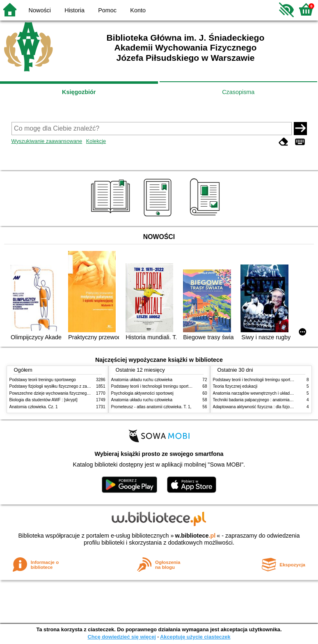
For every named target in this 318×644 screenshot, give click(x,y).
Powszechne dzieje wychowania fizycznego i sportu (57, 393)
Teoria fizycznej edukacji (235, 386)
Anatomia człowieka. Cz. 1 (34, 407)
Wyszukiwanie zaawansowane (47, 141)
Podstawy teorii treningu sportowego (43, 380)
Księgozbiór (79, 92)
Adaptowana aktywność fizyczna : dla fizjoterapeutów (262, 407)
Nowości (40, 10)
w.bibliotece (196, 536)
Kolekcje (96, 141)
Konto (138, 10)
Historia (74, 10)
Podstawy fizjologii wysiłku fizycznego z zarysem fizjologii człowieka (71, 386)
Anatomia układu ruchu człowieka (142, 380)
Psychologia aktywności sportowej (142, 393)
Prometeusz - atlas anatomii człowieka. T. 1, (151, 407)
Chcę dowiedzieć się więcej (121, 637)
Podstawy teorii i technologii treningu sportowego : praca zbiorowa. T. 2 (176, 386)
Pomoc (107, 10)
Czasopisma (238, 92)
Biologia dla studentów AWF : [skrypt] (43, 400)
